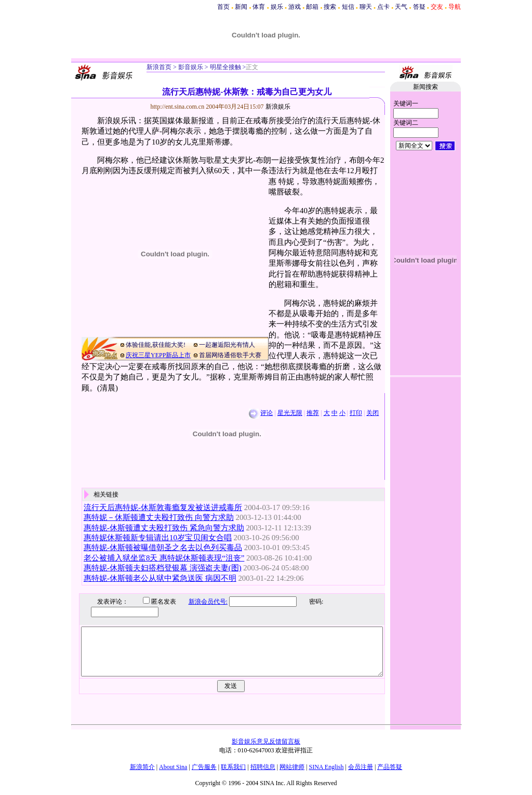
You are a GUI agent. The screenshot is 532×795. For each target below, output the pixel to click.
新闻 (241, 7)
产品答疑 (390, 767)
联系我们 (233, 767)
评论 (267, 413)
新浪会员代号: (200, 602)
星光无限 (290, 413)
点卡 (383, 7)
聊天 (366, 7)
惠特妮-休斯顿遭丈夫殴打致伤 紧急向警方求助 (164, 528)
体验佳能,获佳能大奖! (156, 345)
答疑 (419, 7)
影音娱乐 (191, 67)
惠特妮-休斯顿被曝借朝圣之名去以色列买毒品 (163, 548)
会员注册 (361, 767)
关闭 (373, 413)
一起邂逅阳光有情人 (227, 345)
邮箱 (312, 7)
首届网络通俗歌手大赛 (230, 355)
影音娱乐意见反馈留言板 (266, 741)
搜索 (330, 7)
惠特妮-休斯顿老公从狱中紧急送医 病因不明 (160, 578)
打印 (356, 413)
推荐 (313, 413)
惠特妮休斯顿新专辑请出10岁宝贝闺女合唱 (158, 538)
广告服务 (204, 767)
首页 (223, 7)
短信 (348, 7)
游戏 (295, 7)
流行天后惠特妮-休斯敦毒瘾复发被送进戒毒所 (163, 507)
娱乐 (277, 7)
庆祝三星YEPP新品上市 (158, 355)
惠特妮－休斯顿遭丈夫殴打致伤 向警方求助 (159, 517)
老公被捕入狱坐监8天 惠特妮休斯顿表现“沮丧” (164, 558)
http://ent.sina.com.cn (178, 107)
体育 (259, 7)
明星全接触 (225, 67)
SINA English (326, 767)
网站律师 (292, 767)
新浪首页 (159, 67)
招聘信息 (263, 767)
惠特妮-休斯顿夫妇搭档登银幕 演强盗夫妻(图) (163, 568)
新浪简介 (142, 767)
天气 (401, 7)
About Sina (173, 767)
